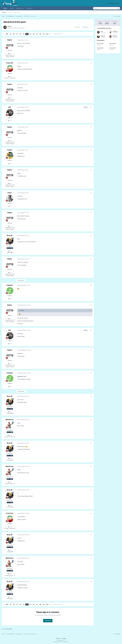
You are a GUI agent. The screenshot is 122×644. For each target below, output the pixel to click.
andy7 (10, 193)
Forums (4, 12)
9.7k (10, 53)
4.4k (10, 299)
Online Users (17, 12)
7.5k (10, 121)
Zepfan (10, 40)
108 (40, 34)
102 (20, 34)
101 (17, 34)
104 (27, 34)
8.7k (10, 251)
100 (14, 34)
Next (47, 34)
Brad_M (10, 235)
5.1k (10, 163)
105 (30, 34)
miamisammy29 (117, 36)
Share (77, 27)
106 (34, 34)
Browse (5, 9)
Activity (12, 8)
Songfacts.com (20, 8)
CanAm (10, 150)
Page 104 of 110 (58, 34)
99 (11, 34)
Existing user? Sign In (114, 3)
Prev (7, 34)
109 (44, 34)
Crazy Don (10, 63)
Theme (58, 638)
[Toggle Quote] (20, 310)
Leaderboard (29, 8)
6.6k (10, 76)
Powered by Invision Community (61, 642)
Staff (10, 12)
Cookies (64, 638)
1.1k (10, 206)
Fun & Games (21, 28)
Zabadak (10, 285)
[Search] (101, 8)
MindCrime (10, 420)
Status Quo (20, 376)
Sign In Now (48, 621)
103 (24, 34)
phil (10, 26)
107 (37, 34)
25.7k (10, 435)
